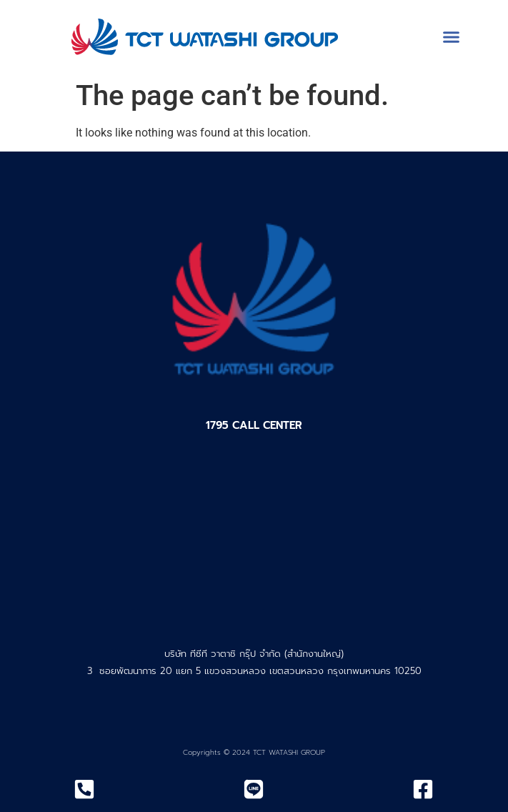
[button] (452, 36)
